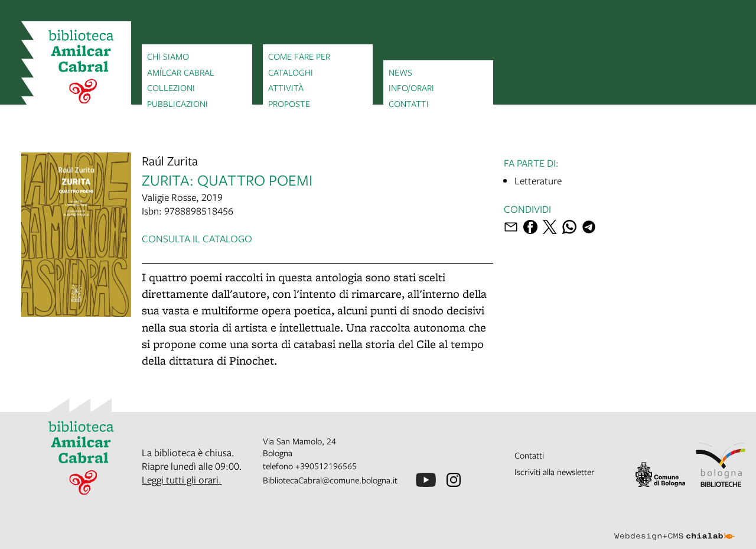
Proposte (289, 103)
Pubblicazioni (177, 103)
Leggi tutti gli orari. (182, 480)
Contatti (409, 103)
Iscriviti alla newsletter (555, 472)
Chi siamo (168, 56)
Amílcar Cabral (181, 72)
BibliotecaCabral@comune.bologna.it (330, 480)
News (400, 72)
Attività (286, 87)
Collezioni (171, 87)
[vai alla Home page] (76, 68)
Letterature (538, 181)
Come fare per (299, 56)
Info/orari (411, 87)
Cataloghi (291, 72)
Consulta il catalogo (197, 238)
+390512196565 (326, 466)
